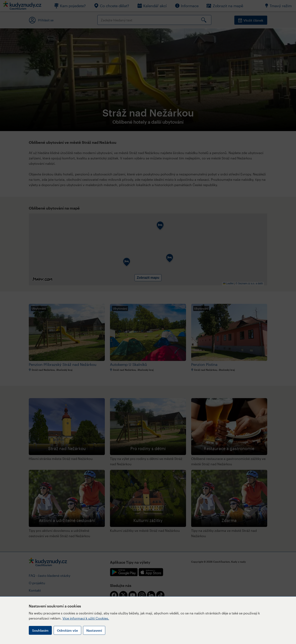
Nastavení (94, 630)
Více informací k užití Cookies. (86, 618)
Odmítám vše (67, 630)
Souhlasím (40, 630)
